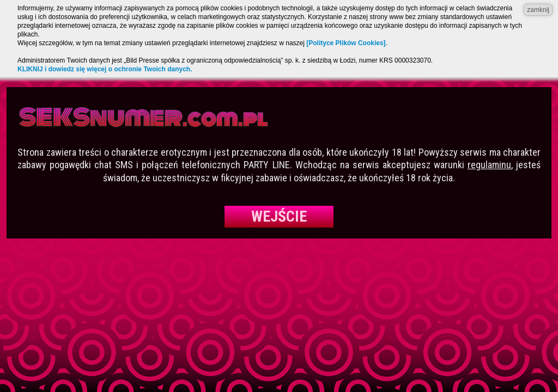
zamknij (538, 10)
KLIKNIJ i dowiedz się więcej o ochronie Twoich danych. (105, 69)
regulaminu (489, 165)
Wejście (279, 216)
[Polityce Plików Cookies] (346, 43)
